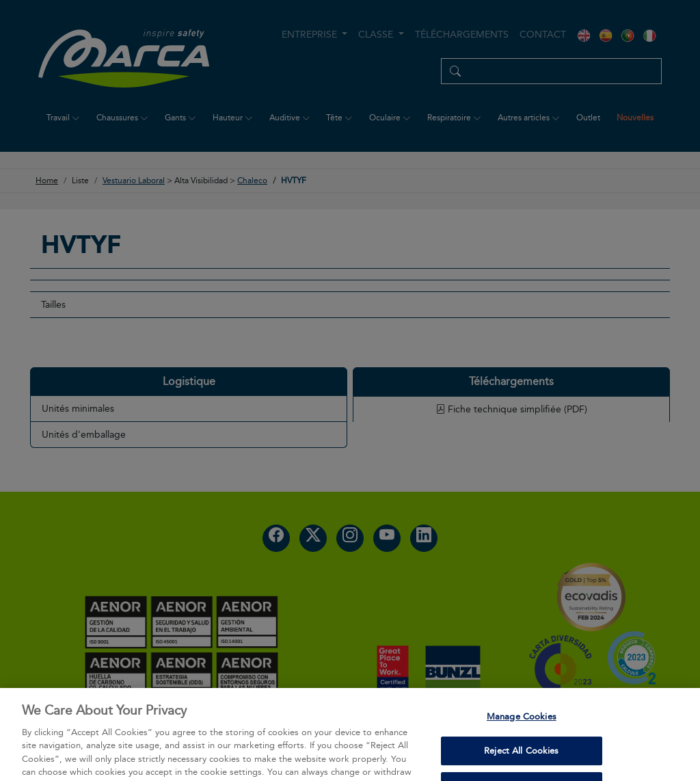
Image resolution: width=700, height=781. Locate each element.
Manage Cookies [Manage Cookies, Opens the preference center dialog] (522, 728)
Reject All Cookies (521, 763)
